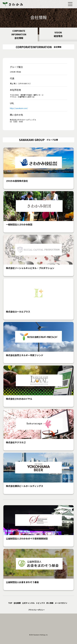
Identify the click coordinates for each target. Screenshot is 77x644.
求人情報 (50, 603)
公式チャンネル (28, 603)
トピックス (40, 603)
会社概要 (17, 603)
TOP (10, 603)
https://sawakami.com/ (19, 108)
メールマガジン (61, 603)
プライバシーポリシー (37, 610)
